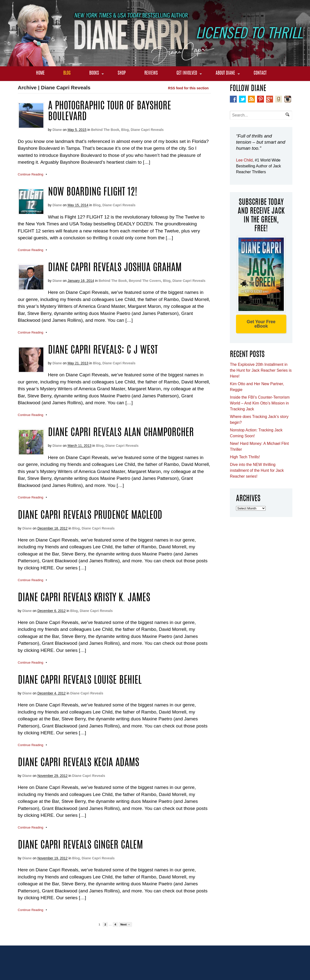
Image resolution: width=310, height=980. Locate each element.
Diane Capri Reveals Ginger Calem (80, 846)
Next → (125, 924)
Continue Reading (31, 174)
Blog (67, 73)
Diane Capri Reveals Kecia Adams (79, 763)
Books (94, 73)
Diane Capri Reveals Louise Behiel (80, 681)
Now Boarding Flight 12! (93, 193)
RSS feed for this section (188, 88)
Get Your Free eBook (261, 324)
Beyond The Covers (145, 281)
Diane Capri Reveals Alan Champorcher (121, 433)
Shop (122, 73)
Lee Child (244, 160)
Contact (260, 73)
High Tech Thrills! (245, 457)
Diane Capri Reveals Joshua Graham (115, 268)
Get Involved (187, 73)
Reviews (151, 73)
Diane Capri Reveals (147, 130)
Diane (57, 130)
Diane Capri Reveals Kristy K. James (84, 598)
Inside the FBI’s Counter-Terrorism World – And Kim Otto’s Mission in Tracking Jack (260, 403)
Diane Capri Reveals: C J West (103, 351)
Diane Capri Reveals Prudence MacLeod (90, 516)
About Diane (225, 73)
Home (40, 73)
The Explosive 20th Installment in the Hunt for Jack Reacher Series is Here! (261, 370)
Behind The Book (105, 130)
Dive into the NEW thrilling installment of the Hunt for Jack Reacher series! (257, 470)
